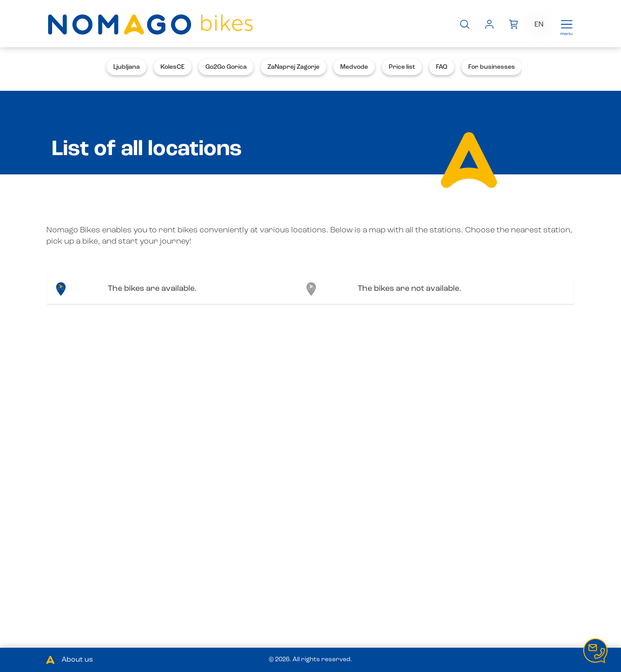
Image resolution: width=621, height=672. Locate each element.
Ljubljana (126, 67)
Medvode (354, 67)
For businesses (492, 67)
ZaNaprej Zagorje (293, 67)
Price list (402, 67)
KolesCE (173, 67)
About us (77, 660)
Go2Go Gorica (226, 67)
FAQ (442, 67)
